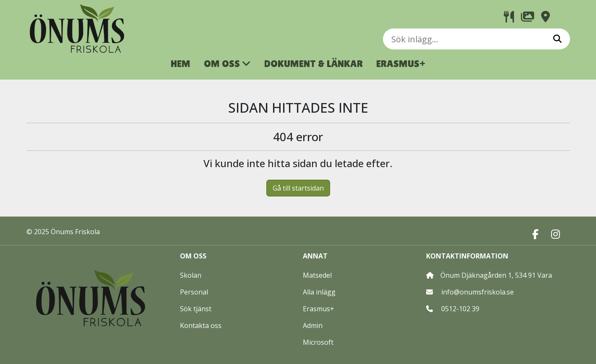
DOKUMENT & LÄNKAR (314, 63)
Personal (194, 292)
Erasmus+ (319, 309)
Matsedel (317, 275)
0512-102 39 (460, 309)
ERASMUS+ (401, 63)
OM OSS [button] (227, 63)
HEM (181, 63)
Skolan (191, 275)
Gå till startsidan (298, 188)
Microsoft (318, 342)
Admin (313, 325)
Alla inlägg (319, 292)
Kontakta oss (201, 325)
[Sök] (557, 39)
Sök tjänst (196, 309)
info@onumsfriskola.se (478, 292)
